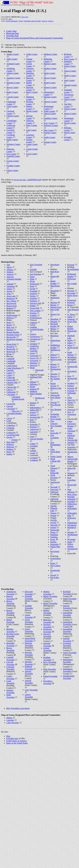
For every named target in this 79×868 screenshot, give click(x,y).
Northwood (55, 482)
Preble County (50, 137)
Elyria (32, 281)
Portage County (50, 133)
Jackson (33, 415)
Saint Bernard (73, 310)
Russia (70, 305)
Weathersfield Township (69, 677)
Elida (32, 279)
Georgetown (35, 337)
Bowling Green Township (13, 635)
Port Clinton (55, 566)
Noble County (49, 111)
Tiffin (70, 398)
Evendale (34, 291)
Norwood (54, 490)
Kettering (34, 424)
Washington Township (68, 661)
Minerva (54, 357)
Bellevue (10, 318)
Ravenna (71, 265)
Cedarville (11, 378)
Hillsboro (34, 384)
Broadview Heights (14, 339)
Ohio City (16, 411)
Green (32, 353)
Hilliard (33, 382)
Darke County (12, 140)
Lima (32, 436)
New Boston (55, 405)
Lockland (34, 446)
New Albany (55, 398)
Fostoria (33, 313)
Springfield (72, 362)
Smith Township (70, 599)
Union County (70, 99)
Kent (32, 420)
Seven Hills (72, 322)
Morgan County (50, 97)
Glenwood (39, 370)
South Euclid (73, 348)
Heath (32, 368)
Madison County (50, 54)
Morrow (54, 376)
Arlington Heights (14, 279)
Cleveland (11, 409)
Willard (70, 506)
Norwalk (54, 487)
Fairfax (33, 296)
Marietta (54, 303)
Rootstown (72, 300)
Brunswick (11, 352)
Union (70, 421)
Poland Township (50, 676)
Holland (33, 389)
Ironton (33, 412)
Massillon (54, 319)
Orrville (54, 520)
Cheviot (10, 390)
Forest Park (35, 308)
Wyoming (71, 539)
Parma (53, 532)
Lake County (31, 130)
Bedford (10, 308)
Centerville (11, 380)
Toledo (70, 403)
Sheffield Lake (71, 337)
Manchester (55, 286)
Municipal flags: (8, 262)
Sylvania (71, 391)
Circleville (11, 404)
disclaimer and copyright (32, 21)
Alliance (10, 270)
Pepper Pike (55, 547)
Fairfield (33, 298)
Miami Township (50, 596)
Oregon (15, 440)
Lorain (33, 453)
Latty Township (31, 690)
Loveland (34, 458)
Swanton (71, 388)
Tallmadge (72, 393)
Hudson (33, 403)
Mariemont (55, 298)
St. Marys (71, 314)
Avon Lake (11, 296)
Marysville (55, 310)
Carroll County (13, 97)
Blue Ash (10, 327)
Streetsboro (72, 371)
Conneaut (10, 428)
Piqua (53, 563)
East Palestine (36, 274)
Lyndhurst (34, 460)
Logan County (32, 144)
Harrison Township (29, 644)
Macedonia (55, 265)
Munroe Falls (56, 388)
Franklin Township (29, 607)
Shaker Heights (70, 327)
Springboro (72, 357)
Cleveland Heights (14, 413)
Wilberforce (72, 504)
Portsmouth (55, 570)
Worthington (72, 535)
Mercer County (50, 78)
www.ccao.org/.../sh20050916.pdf (27, 180)
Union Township (70, 653)
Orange (53, 516)
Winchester (72, 525)
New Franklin (56, 426)
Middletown (55, 350)
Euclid (33, 289)
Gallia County (32, 54)
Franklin (33, 315)
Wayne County (70, 123)
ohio (10, 19)
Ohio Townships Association (18, 708)
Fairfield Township (29, 598)
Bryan (9, 354)
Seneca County (70, 71)
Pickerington (56, 558)
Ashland (10, 284)
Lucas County (32, 154)
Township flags (12, 36)
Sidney (70, 343)
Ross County (69, 59)
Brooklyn (10, 347)
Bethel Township (10, 621)
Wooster (71, 532)
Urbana (70, 438)
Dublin (9, 454)
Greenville (34, 356)
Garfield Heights (37, 329)
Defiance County (13, 144)
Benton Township (10, 612)
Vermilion (71, 447)
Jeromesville (35, 417)
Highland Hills (36, 377)
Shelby (70, 340)
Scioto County (70, 66)
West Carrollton (71, 479)
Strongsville (72, 378)
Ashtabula (11, 286)
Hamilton (34, 363)
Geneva (33, 334)
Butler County (12, 92)
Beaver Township (10, 602)
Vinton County (70, 109)
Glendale (34, 344)
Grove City (34, 358)
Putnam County (50, 142)
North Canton (56, 456)
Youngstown (72, 549)
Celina (9, 375)
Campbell (10, 359)
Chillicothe (11, 392)
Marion (53, 305)
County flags (11, 31)
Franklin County (13, 166)
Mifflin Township (47, 612)
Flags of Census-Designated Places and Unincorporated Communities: (31, 715)
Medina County (50, 68)
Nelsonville (55, 395)
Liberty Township (29, 696)
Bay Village (11, 301)
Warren (70, 457)
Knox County (32, 125)
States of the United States (17, 743)
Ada (8, 265)
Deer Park (11, 442)
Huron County (32, 111)
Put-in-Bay (55, 578)
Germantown (35, 339)
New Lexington (54, 436)
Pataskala (54, 535)
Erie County (11, 154)
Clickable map (12, 738)
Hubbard (33, 391)
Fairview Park (36, 303)
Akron (9, 267)
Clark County (12, 106)
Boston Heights (13, 332)
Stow (69, 376)
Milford (53, 355)
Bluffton (10, 330)
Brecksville (11, 337)
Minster (53, 364)
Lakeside (10, 720)
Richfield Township (67, 593)
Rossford (71, 303)
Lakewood (34, 429)
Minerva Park (56, 360)
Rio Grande (72, 284)
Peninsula (54, 544)
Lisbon (33, 444)
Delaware (10, 447)
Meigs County (49, 73)
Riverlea (71, 291)
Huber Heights (36, 394)
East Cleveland (36, 265)
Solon (70, 345)
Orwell (53, 523)
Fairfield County (13, 156)
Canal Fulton (12, 366)
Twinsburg (72, 414)
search (21, 21)
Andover (10, 274)
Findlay (33, 306)
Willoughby (72, 508)
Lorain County (32, 149)
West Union (72, 494)
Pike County (49, 130)
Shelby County (70, 76)
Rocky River (72, 295)
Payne (53, 539)
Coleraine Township (10, 668)
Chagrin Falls (12, 382)
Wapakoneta (72, 452)
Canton (9, 373)
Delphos (10, 449)
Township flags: (8, 589)
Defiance (10, 444)
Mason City (55, 314)
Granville (34, 351)
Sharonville (72, 331)
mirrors (51, 21)
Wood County (70, 133)
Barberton (11, 299)
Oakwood (54, 492)
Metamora (54, 336)
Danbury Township (10, 691)
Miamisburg (55, 340)
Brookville (11, 349)
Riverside (71, 293)
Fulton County (12, 170)
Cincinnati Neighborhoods (18, 398)
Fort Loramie (35, 311)
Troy (69, 412)
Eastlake (33, 269)
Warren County (70, 114)
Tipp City (71, 400)
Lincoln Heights (37, 439)
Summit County (70, 85)
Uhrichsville (72, 440)
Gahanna (34, 322)
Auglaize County (13, 78)
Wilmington (72, 523)
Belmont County (13, 83)
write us (45, 21)
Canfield (10, 370)
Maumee (54, 322)
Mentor (53, 329)
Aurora (9, 291)
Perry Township (50, 662)
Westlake (71, 497)
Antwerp (10, 277)
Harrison (33, 365)
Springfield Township (68, 614)
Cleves (9, 418)
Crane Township (10, 682)
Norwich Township (47, 635)
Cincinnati (11, 394)
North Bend (55, 452)
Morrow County (50, 102)
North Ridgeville (55, 472)
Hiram (32, 387)
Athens (9, 289)
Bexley (9, 325)
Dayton (10, 437)
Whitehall (71, 499)
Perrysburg (55, 551)
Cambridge (11, 361)
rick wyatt (25, 17)
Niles (52, 449)
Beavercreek (12, 306)
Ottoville (54, 525)
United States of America (16, 741)
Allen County (12, 59)
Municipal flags (13, 33)
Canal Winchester (14, 368)
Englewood (35, 284)
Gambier (33, 327)
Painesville (55, 530)
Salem (70, 317)
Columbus (11, 425)
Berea (9, 322)
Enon (32, 286)
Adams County (13, 54)
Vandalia (71, 443)
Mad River (55, 272)
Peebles (53, 542)
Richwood (71, 279)
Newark (54, 402)
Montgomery (56, 369)
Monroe (54, 367)
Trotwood (71, 410)
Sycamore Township (67, 644)
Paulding (54, 537)
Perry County (49, 123)
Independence (36, 408)
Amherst (10, 272)
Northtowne (40, 398)
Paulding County (51, 118)
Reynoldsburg (73, 269)
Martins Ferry (56, 307)
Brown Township (10, 649)
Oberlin (53, 506)
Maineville (55, 276)
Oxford (53, 527)
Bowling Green (13, 335)
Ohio (8, 736)
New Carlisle (56, 419)
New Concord (54, 422)
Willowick (72, 518)
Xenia (70, 542)
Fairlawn (34, 301)
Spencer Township (67, 607)
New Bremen (56, 409)
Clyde (9, 421)
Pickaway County (51, 125)
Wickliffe (71, 502)
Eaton (32, 277)
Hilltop (9, 718)
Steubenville (72, 367)
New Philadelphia (55, 444)
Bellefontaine (12, 315)
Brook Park (11, 344)
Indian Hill (34, 410)
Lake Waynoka (13, 723)
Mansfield (54, 291)
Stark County (69, 80)
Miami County (50, 83)
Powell (53, 575)
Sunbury (71, 386)
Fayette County (13, 161)
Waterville (71, 468)
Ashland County (13, 64)
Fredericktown (36, 318)
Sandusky (71, 319)
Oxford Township (47, 649)
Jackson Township (29, 672)
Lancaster (34, 432)
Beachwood (11, 303)
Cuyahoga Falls (13, 435)
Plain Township (50, 669)
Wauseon (71, 473)
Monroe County (50, 87)
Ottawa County (50, 114)
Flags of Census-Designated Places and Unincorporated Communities (35, 38)
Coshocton (11, 433)
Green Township (29, 621)
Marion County (50, 64)
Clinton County (13, 116)
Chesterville (11, 387)
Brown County (13, 87)
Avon (9, 294)
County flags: (7, 52)
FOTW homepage (12, 21)
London (33, 451)
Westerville (72, 485)
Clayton (10, 406)
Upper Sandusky (71, 434)
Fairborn (33, 294)
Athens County (13, 73)
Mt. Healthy (55, 379)
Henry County (32, 92)
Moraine (54, 374)
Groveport (34, 361)
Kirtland (33, 427)
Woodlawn (72, 527)
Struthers (71, 383)
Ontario (53, 513)
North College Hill (55, 460)
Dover (9, 452)
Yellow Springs (70, 545)
